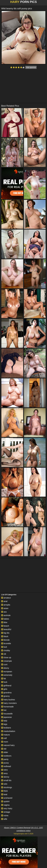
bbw (4, 622)
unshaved (7, 798)
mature (6, 735)
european (7, 672)
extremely (7, 675)
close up (6, 657)
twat (4, 794)
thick (4, 791)
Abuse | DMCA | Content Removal (17, 828)
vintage (6, 812)
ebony (5, 668)
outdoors (6, 756)
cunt (4, 665)
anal (4, 601)
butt (4, 647)
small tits (6, 780)
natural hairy (8, 745)
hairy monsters (9, 703)
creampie (7, 661)
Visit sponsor (31, 67)
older (5, 752)
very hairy (7, 808)
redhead (6, 766)
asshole (6, 615)
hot (4, 710)
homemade (7, 707)
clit (4, 654)
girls (4, 689)
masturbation (8, 731)
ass (4, 612)
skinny (5, 777)
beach (5, 626)
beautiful (6, 629)
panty (5, 759)
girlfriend (6, 686)
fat (4, 679)
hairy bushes (8, 700)
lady (4, 721)
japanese (6, 717)
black (5, 636)
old (4, 749)
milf (4, 738)
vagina (5, 805)
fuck (4, 682)
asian (5, 608)
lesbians (6, 728)
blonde (5, 640)
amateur (6, 598)
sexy (4, 773)
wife (4, 819)
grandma (6, 693)
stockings (7, 787)
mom (5, 742)
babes (5, 619)
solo (4, 784)
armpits (6, 605)
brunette (6, 643)
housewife (7, 714)
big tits (5, 633)
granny (5, 696)
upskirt (5, 801)
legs (4, 724)
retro (4, 770)
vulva (5, 816)
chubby (6, 650)
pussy (5, 763)
